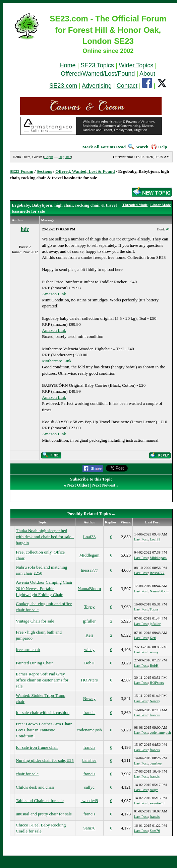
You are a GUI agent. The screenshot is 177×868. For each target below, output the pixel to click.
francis (89, 712)
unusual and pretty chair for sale (44, 814)
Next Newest (104, 485)
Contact (127, 86)
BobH (89, 663)
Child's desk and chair (35, 787)
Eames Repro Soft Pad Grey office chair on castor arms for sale (42, 680)
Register (65, 157)
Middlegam (90, 555)
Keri (89, 635)
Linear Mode (160, 205)
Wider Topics (136, 65)
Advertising (97, 86)
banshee (90, 760)
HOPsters (90, 680)
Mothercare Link (57, 361)
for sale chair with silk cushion (43, 712)
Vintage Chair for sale (35, 621)
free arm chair (28, 649)
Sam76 (89, 828)
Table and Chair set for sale (40, 801)
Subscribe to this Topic (91, 479)
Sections (45, 171)
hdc (25, 229)
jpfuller (89, 621)
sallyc (89, 787)
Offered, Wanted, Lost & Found (85, 171)
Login (49, 157)
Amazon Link (54, 294)
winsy (89, 649)
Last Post (141, 539)
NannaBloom (89, 589)
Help (159, 147)
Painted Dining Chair (34, 663)
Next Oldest (78, 485)
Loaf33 (90, 537)
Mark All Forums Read (104, 147)
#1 (168, 229)
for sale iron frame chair (37, 747)
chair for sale (27, 774)
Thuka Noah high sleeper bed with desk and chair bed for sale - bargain (45, 537)
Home (67, 65)
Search (138, 147)
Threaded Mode (135, 205)
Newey (89, 698)
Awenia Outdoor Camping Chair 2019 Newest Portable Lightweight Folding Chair (44, 588)
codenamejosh (89, 730)
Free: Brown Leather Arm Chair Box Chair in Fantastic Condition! (44, 730)
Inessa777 (90, 570)
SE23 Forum (21, 171)
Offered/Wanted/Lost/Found (98, 74)
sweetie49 (90, 801)
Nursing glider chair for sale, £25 (45, 760)
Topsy (90, 607)
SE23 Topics (97, 65)
